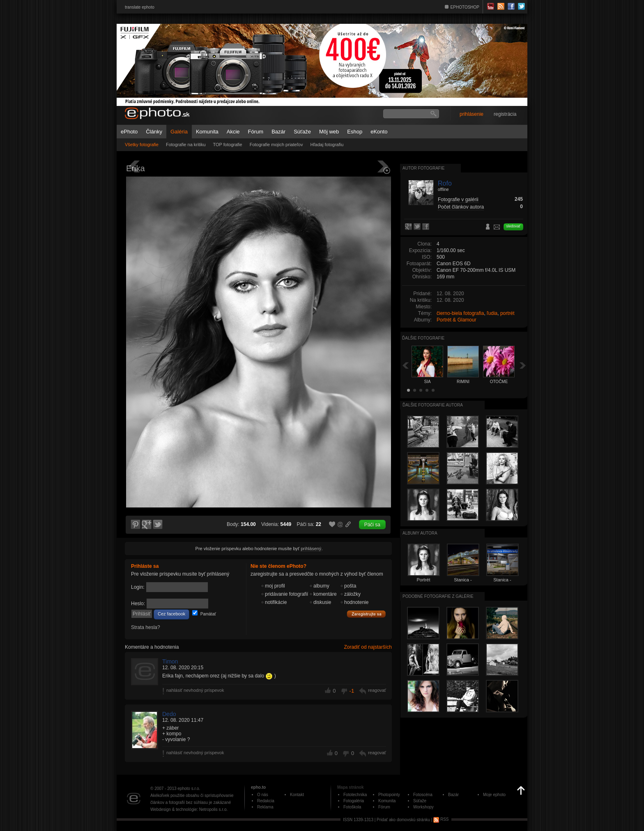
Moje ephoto (494, 795)
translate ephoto (140, 7)
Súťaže (302, 132)
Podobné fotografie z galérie (438, 596)
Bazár (278, 132)
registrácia (505, 114)
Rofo (445, 183)
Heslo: (138, 604)
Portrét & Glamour (457, 320)
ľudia (492, 313)
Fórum (256, 132)
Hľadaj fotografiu (327, 145)
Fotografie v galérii (458, 200)
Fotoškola (352, 807)
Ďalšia (523, 365)
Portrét (423, 580)
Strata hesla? (146, 627)
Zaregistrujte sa (366, 614)
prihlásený (311, 549)
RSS (441, 819)
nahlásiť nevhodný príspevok (195, 690)
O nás (263, 795)
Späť (405, 365)
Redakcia (266, 801)
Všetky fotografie (142, 145)
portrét (507, 313)
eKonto (379, 132)
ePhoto (129, 132)
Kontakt (297, 795)
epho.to (258, 787)
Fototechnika (355, 795)
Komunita (207, 132)
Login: (138, 587)
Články (154, 132)
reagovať (377, 690)
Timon (170, 661)
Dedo (169, 714)
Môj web (329, 132)
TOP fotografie (228, 145)
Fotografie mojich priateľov (276, 145)
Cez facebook (171, 614)
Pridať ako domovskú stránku (403, 819)
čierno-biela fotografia (460, 313)
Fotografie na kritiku (186, 145)
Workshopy (423, 807)
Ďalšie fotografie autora (433, 405)
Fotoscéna (423, 795)
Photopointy (389, 795)
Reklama (265, 807)
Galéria (179, 132)
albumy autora (420, 533)
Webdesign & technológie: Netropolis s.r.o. (189, 809)
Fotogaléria (354, 801)
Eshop (355, 132)
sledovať (513, 226)
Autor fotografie (423, 168)
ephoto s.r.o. (189, 789)
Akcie (233, 132)
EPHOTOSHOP (465, 7)
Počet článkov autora (461, 207)
